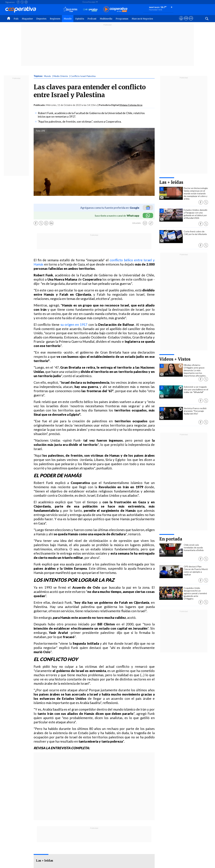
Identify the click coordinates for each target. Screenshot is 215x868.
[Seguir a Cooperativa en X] (22, 2)
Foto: (38, 131)
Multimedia (106, 19)
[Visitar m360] (186, 21)
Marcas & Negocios (142, 19)
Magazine (27, 19)
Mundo (68, 19)
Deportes (41, 19)
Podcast (92, 19)
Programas (122, 19)
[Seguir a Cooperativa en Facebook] (18, 2)
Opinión (80, 19)
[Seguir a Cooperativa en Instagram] (26, 2)
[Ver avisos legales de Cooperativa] (181, 21)
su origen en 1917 (74, 324)
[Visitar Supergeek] (191, 21)
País (16, 19)
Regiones (55, 19)
